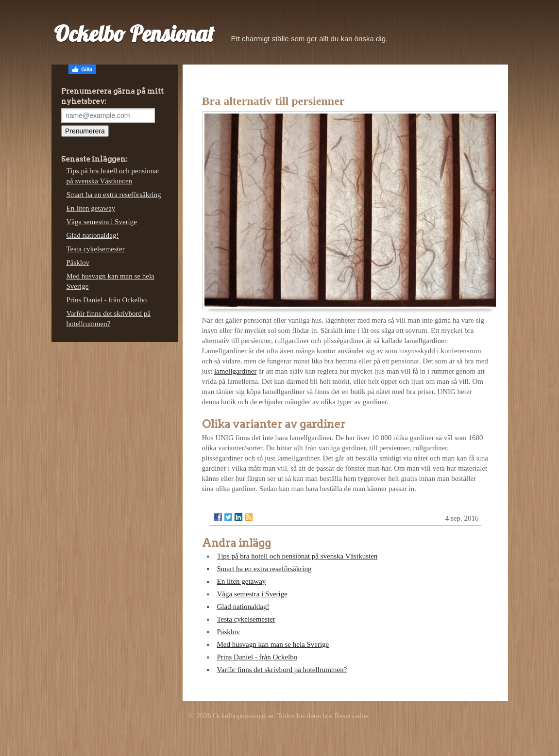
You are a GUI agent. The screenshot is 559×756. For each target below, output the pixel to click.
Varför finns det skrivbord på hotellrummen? (282, 670)
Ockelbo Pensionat (134, 33)
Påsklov (229, 632)
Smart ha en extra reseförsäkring (264, 569)
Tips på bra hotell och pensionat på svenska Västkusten (297, 556)
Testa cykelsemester (246, 619)
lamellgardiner (235, 371)
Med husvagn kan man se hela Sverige (273, 644)
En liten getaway (242, 581)
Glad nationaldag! (243, 607)
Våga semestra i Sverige (252, 594)
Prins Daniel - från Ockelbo (257, 657)
